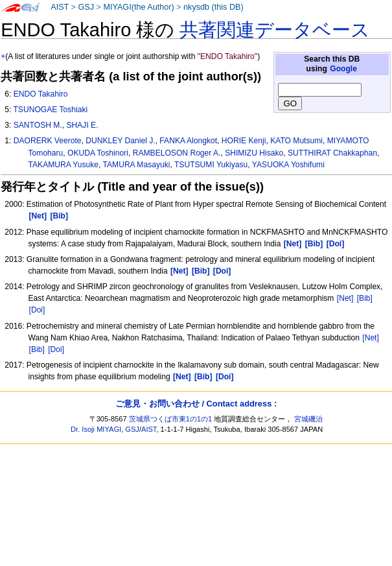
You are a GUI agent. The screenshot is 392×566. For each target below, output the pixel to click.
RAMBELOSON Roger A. (177, 153)
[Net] (345, 298)
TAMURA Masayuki (137, 165)
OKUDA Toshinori (98, 153)
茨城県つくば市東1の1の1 (171, 419)
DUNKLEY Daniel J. (120, 141)
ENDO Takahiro (41, 94)
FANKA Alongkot (188, 141)
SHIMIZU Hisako (254, 153)
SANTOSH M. (38, 125)
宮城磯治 (308, 419)
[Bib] (365, 298)
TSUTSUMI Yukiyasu (211, 165)
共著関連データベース (275, 30)
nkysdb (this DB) (213, 7)
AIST (60, 7)
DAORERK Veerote (48, 141)
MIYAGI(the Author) (138, 7)
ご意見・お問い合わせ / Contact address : (196, 404)
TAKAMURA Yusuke (63, 165)
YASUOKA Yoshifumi (288, 165)
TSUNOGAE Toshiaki (50, 110)
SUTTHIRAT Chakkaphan (332, 153)
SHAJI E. (82, 125)
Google (343, 69)
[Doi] (37, 310)
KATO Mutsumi (296, 141)
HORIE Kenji (244, 141)
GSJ (86, 7)
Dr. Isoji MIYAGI (96, 429)
